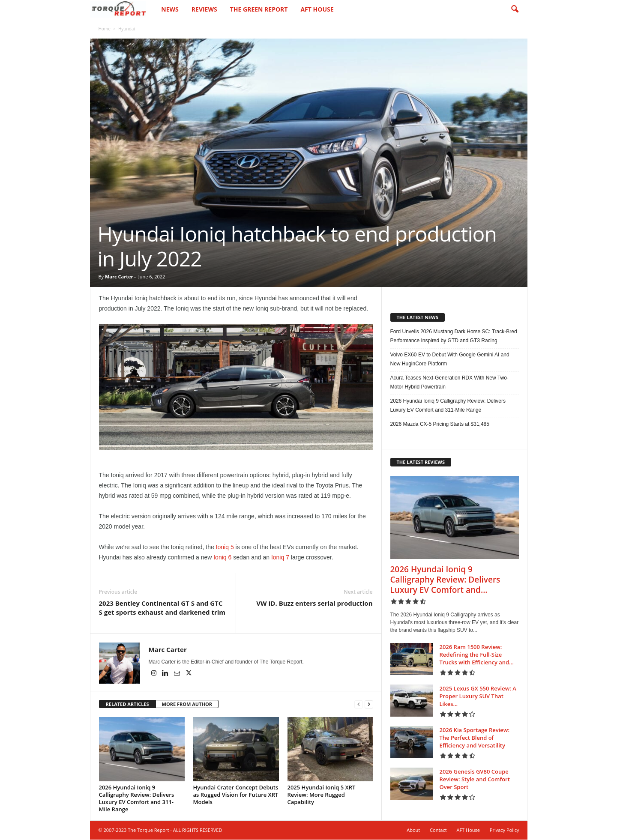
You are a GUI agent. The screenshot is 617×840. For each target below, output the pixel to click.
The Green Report (259, 9)
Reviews (204, 9)
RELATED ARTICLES (127, 704)
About (413, 830)
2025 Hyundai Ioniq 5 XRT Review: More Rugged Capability (322, 795)
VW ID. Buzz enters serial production (314, 604)
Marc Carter (119, 277)
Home (105, 29)
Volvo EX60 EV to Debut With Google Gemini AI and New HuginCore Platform (450, 360)
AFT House (317, 9)
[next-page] (369, 705)
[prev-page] (359, 705)
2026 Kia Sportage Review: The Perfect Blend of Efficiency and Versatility (475, 738)
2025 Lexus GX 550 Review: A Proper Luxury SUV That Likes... (478, 697)
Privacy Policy (505, 830)
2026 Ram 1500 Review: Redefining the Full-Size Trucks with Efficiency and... (477, 655)
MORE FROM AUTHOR (187, 704)
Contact (438, 830)
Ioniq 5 (225, 547)
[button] (515, 9)
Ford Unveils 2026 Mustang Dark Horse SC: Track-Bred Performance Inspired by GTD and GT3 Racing (454, 336)
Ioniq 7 (280, 558)
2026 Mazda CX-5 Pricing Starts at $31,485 (440, 424)
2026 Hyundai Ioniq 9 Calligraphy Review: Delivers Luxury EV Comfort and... (445, 580)
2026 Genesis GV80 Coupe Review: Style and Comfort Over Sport (475, 780)
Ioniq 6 (222, 558)
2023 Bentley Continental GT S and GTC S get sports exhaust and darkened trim (162, 608)
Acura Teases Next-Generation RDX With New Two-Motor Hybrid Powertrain (449, 383)
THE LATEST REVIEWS (421, 462)
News (170, 9)
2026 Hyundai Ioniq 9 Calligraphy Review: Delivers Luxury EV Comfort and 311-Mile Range (137, 799)
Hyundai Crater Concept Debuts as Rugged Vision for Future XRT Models (236, 795)
